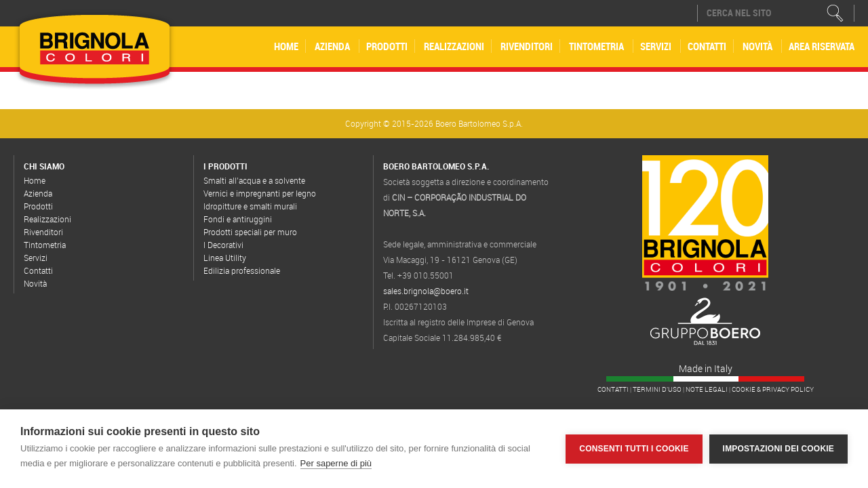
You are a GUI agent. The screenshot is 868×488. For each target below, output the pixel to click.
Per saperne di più (336, 463)
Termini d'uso (657, 389)
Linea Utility (225, 258)
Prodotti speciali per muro (250, 232)
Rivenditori (527, 46)
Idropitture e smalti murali (250, 206)
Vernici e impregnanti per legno (260, 193)
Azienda (332, 46)
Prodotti (387, 46)
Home (286, 46)
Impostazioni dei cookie (778, 449)
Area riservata (822, 46)
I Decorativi (223, 245)
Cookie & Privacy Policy (773, 389)
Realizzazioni (454, 46)
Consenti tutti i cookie (634, 449)
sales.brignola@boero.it (426, 291)
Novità (757, 46)
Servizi (656, 46)
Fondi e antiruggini (238, 219)
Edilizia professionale (242, 270)
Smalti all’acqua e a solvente (254, 180)
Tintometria (596, 46)
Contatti (707, 46)
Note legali (707, 389)
